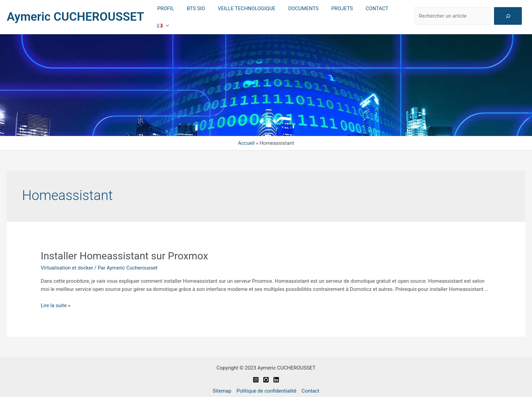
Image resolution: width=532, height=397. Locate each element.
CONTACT (369, 15)
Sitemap (222, 386)
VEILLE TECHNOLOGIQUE (246, 15)
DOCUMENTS (301, 15)
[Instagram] (256, 375)
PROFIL (170, 15)
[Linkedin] (276, 375)
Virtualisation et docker (67, 263)
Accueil (246, 139)
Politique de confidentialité (267, 386)
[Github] (266, 375)
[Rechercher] (508, 14)
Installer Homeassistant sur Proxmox (124, 251)
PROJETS (337, 15)
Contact (310, 386)
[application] (399, 15)
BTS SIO (198, 15)
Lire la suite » (55, 301)
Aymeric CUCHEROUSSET (75, 14)
